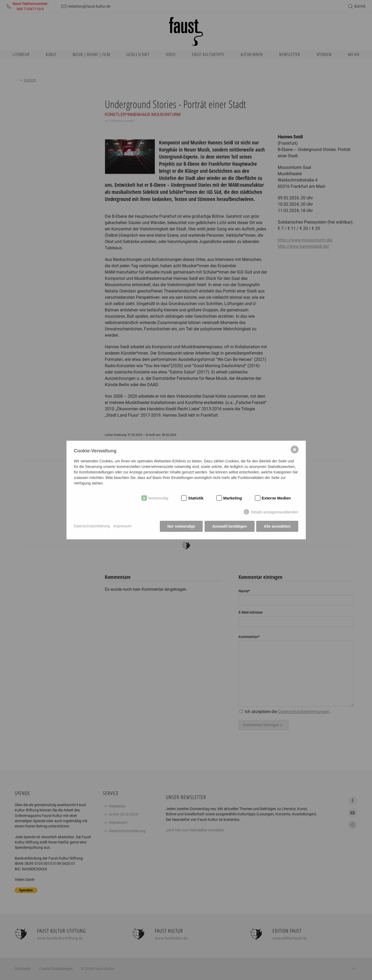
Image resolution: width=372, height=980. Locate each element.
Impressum (123, 526)
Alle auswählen (277, 526)
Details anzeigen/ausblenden (275, 512)
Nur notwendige (181, 526)
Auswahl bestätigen (229, 526)
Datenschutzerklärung (92, 526)
